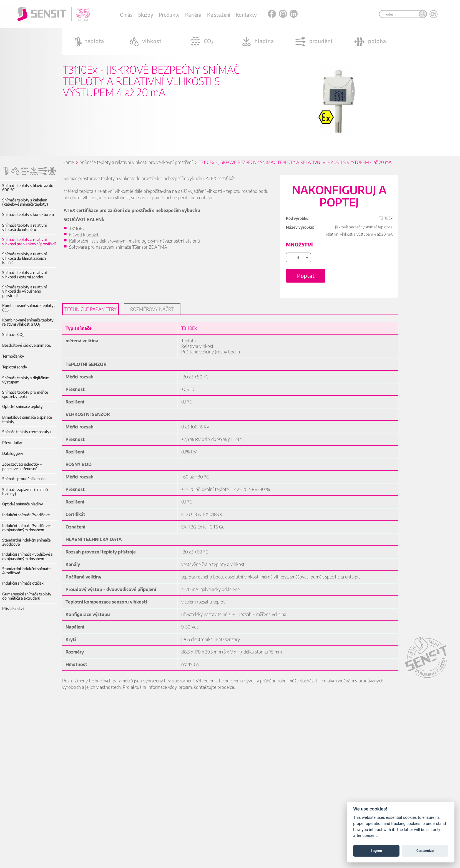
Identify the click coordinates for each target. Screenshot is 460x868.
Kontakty (246, 15)
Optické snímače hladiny (23, 504)
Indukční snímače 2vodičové (26, 515)
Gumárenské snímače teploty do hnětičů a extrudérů (29, 596)
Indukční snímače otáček (23, 583)
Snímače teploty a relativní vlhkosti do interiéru (24, 227)
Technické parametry (91, 314)
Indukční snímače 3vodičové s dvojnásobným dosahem (27, 528)
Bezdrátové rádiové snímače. (27, 345)
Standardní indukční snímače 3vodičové (26, 542)
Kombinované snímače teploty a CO (29, 308)
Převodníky (12, 442)
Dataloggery (13, 453)
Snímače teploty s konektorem (28, 214)
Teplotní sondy (15, 367)
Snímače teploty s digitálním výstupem (26, 380)
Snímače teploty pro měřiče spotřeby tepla (25, 394)
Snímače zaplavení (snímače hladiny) (26, 492)
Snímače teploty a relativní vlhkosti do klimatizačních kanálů (24, 258)
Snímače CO (13, 334)
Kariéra (193, 15)
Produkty (169, 15)
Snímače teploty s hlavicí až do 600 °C (28, 188)
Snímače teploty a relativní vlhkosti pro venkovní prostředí (29, 242)
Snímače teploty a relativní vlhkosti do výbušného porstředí (24, 291)
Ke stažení (219, 15)
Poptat (306, 280)
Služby (146, 15)
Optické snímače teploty (22, 406)
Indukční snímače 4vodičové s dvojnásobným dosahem (27, 556)
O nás (126, 15)
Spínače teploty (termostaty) (27, 432)
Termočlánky (13, 356)
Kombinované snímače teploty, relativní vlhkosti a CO (28, 322)
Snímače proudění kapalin (24, 479)
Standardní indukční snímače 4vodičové (26, 571)
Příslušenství (13, 608)
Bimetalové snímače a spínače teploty (27, 419)
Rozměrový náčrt (152, 314)
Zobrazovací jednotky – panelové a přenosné (22, 466)
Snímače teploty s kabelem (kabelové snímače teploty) (25, 202)
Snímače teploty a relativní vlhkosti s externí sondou (24, 275)
